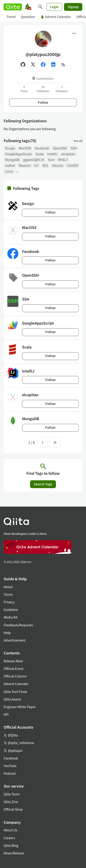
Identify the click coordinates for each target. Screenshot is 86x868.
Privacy (9, 602)
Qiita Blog (11, 845)
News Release (14, 853)
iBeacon (25, 165)
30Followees (43, 89)
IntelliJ (52, 154)
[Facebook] (43, 65)
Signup (73, 7)
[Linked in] (53, 65)
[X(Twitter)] (33, 65)
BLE (45, 165)
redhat (10, 165)
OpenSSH (60, 148)
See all (78, 141)
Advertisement (15, 640)
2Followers (62, 89)
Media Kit (11, 617)
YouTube (10, 766)
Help (7, 633)
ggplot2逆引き (34, 160)
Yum (51, 160)
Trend (11, 17)
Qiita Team (12, 794)
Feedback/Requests (18, 625)
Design (10, 148)
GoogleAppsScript (18, 154)
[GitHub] (23, 65)
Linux (9, 171)
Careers (9, 838)
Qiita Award (12, 699)
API (6, 714)
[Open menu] (74, 33)
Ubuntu (58, 165)
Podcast (10, 773)
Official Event (14, 669)
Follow (43, 103)
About (8, 587)
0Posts (24, 89)
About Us (10, 830)
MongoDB (12, 160)
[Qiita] (13, 7)
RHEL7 (63, 160)
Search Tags (43, 484)
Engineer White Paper (20, 707)
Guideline (11, 610)
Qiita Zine (11, 802)
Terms (8, 594)
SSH (74, 148)
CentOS (73, 165)
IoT (36, 165)
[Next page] (43, 443)
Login (54, 7)
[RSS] (63, 65)
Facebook (42, 148)
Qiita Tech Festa (15, 692)
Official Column (15, 676)
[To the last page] (55, 443)
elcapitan (68, 154)
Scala (40, 154)
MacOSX (25, 148)
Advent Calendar (56, 17)
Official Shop (13, 809)
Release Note (13, 661)
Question (28, 17)
